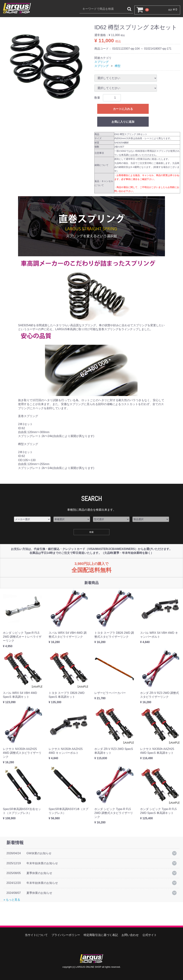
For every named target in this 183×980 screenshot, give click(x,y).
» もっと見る (12, 900)
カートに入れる (123, 109)
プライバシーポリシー (66, 935)
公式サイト (150, 935)
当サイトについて (36, 935)
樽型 (118, 66)
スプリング (102, 62)
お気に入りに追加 (123, 122)
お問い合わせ (130, 935)
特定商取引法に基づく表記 (101, 935)
